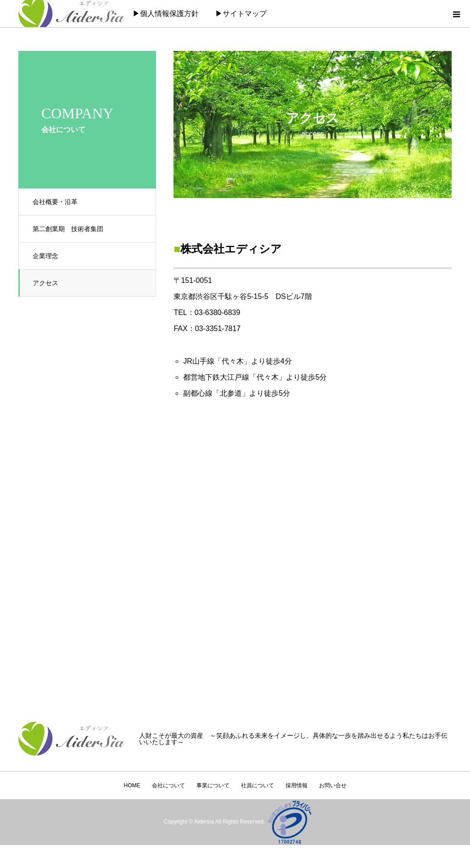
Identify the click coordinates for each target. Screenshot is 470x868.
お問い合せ (333, 785)
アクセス (45, 283)
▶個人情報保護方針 (166, 14)
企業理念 (45, 256)
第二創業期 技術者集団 (68, 229)
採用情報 (297, 785)
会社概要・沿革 (55, 202)
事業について (213, 785)
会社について (168, 785)
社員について (257, 785)
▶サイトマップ (241, 14)
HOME (132, 785)
